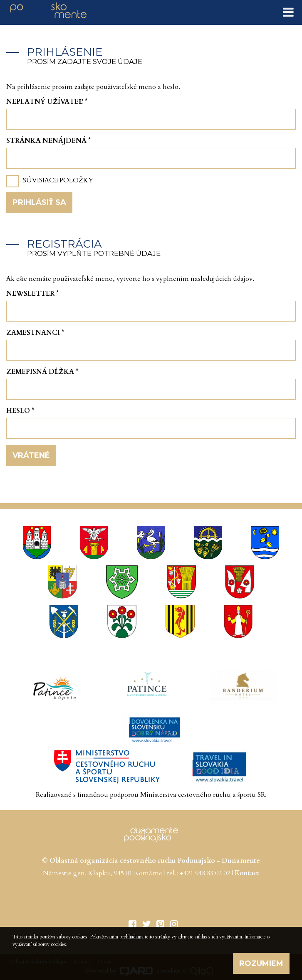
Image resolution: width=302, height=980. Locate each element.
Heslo (20, 411)
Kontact (247, 873)
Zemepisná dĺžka (42, 372)
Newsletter (32, 294)
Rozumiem (261, 963)
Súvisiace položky (58, 180)
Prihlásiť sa (39, 202)
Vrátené (31, 455)
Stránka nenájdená (48, 141)
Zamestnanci (35, 333)
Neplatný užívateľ (47, 102)
